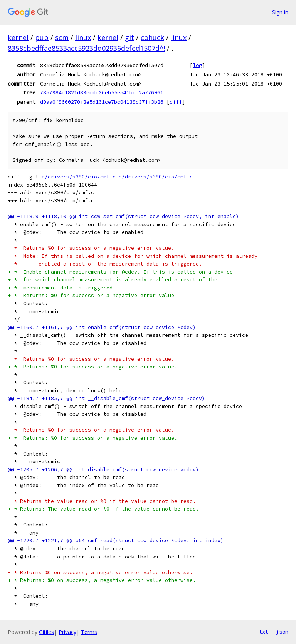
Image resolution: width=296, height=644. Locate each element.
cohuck (152, 37)
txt (264, 632)
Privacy (67, 632)
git (129, 37)
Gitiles (46, 632)
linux (83, 37)
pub (42, 37)
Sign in (280, 12)
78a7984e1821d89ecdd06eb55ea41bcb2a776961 (102, 92)
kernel (18, 37)
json (282, 632)
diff (176, 102)
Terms (89, 632)
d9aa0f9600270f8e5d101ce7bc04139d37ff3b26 (102, 102)
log (197, 65)
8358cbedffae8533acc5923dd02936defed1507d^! (86, 48)
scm (62, 37)
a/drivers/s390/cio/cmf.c (79, 177)
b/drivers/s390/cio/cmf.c (156, 177)
